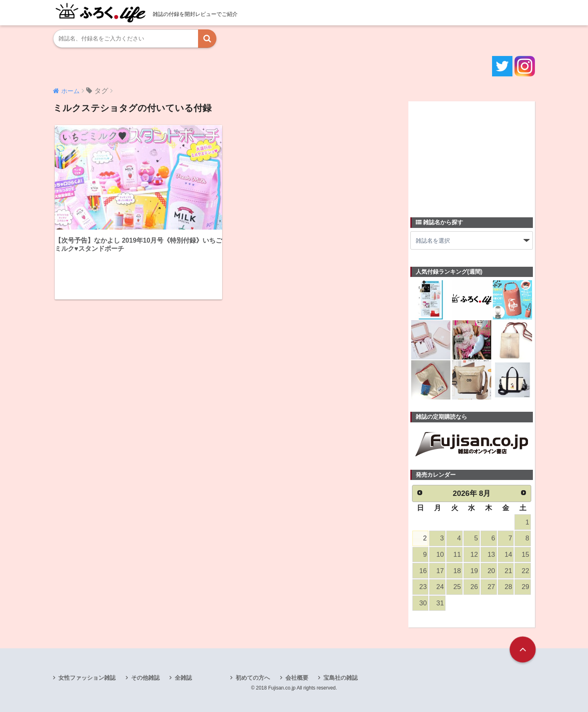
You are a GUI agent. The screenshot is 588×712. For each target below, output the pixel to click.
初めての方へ (253, 678)
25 (457, 587)
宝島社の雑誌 (341, 678)
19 (474, 571)
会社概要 (297, 678)
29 (526, 587)
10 (440, 555)
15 (526, 555)
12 (474, 555)
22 (526, 571)
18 (457, 571)
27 (491, 587)
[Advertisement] (472, 154)
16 (423, 571)
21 (508, 571)
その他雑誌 (145, 678)
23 (423, 587)
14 (508, 555)
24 (440, 587)
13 (491, 555)
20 (491, 571)
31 (440, 603)
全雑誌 (183, 678)
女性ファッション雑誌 (87, 678)
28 (508, 587)
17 (440, 571)
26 (474, 587)
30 (423, 603)
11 (457, 555)
